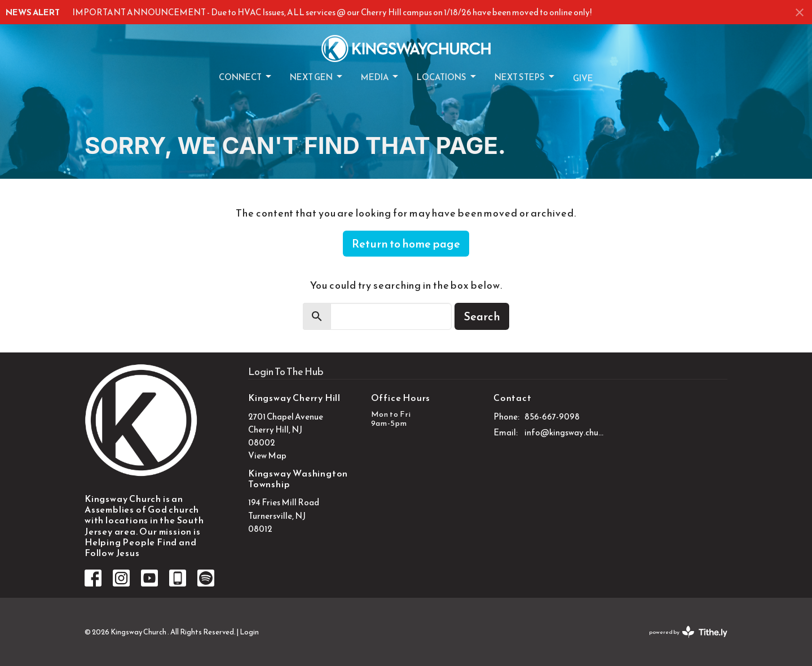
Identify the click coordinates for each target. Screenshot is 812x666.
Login (249, 632)
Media (380, 77)
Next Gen (317, 77)
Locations (447, 77)
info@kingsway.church (565, 432)
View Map (267, 455)
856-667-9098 (552, 416)
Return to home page (406, 244)
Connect (246, 77)
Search (482, 316)
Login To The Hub (286, 371)
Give (583, 78)
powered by (688, 632)
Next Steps (525, 77)
